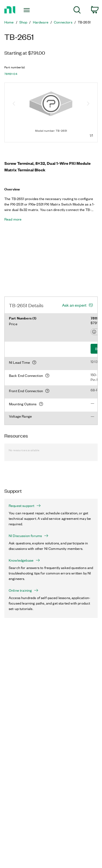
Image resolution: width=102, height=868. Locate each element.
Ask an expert (74, 305)
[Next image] (88, 104)
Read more (13, 219)
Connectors (63, 22)
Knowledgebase (24, 560)
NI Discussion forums (29, 536)
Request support (25, 506)
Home (9, 22)
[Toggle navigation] (27, 10)
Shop (23, 22)
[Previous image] (14, 104)
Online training (24, 590)
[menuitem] (77, 11)
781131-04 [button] (11, 74)
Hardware (41, 22)
